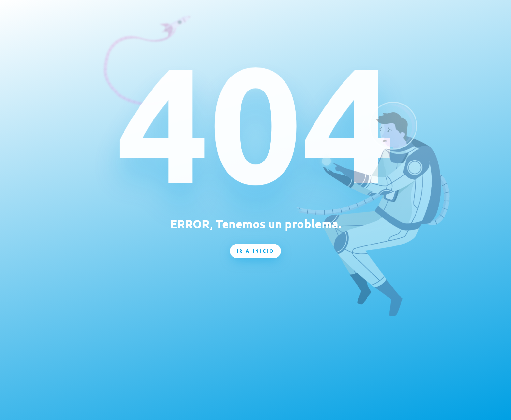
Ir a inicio (255, 251)
